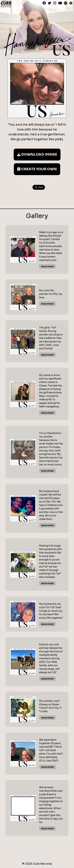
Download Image (37, 154)
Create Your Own (37, 169)
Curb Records (6, 4)
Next (3, 844)
